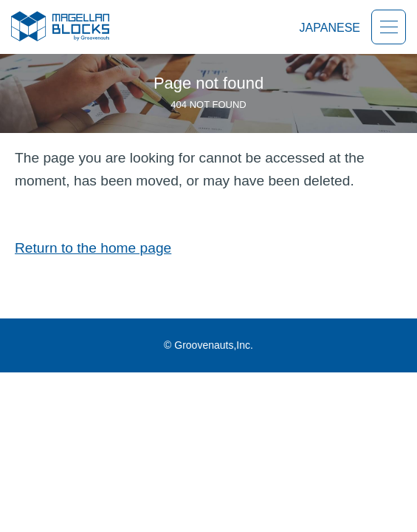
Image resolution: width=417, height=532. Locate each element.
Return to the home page (93, 248)
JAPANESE (330, 28)
